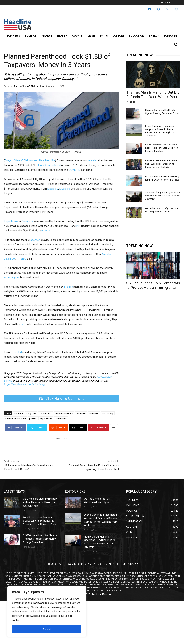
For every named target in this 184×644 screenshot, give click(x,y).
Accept (47, 629)
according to (11, 277)
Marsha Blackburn (64, 413)
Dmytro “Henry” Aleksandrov (21, 160)
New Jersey (108, 413)
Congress (27, 221)
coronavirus (45, 413)
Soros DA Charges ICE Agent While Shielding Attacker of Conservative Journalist (162, 196)
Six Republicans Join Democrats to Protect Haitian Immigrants (153, 285)
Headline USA (47, 160)
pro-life (68, 287)
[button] (176, 44)
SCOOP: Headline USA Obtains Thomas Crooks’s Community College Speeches (40, 539)
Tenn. (23, 259)
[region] (47, 612)
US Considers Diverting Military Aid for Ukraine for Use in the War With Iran (40, 502)
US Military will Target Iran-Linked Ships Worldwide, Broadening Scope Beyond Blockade (161, 164)
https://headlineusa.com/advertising (24, 384)
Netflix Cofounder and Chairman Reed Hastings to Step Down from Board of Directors (162, 148)
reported (46, 231)
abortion (35, 240)
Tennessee (61, 418)
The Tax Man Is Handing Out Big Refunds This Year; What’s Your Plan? (153, 97)
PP (78, 226)
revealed (92, 160)
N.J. (24, 324)
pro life (33, 418)
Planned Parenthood (49, 165)
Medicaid (65, 189)
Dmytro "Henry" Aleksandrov (29, 86)
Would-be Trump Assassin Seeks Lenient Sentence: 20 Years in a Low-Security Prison (40, 521)
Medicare (53, 189)
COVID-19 (74, 170)
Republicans (11, 221)
